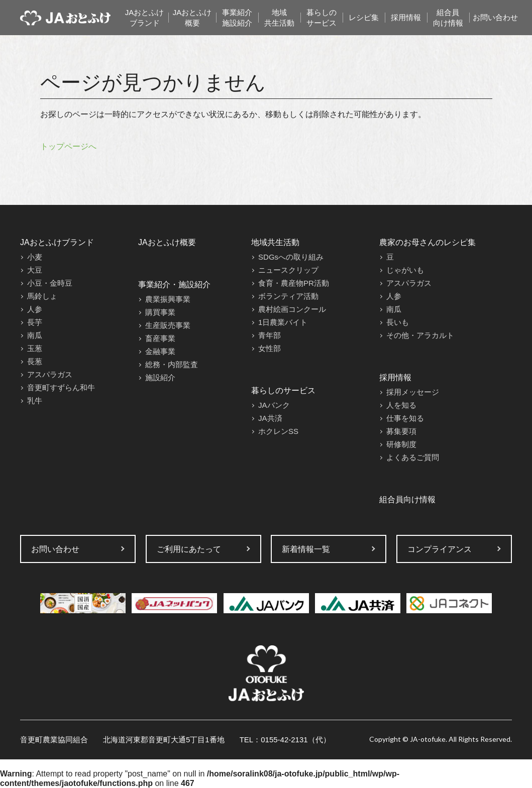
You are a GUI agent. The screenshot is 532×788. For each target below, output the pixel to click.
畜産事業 (160, 338)
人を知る (401, 405)
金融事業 (160, 351)
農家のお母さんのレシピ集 (428, 242)
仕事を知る (405, 418)
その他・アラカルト (420, 335)
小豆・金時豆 (50, 283)
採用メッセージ (413, 392)
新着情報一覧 (306, 549)
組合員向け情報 (448, 18)
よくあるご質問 (413, 457)
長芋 (35, 322)
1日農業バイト (283, 322)
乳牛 (35, 401)
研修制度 (401, 444)
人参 (35, 309)
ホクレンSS (278, 431)
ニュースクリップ (288, 270)
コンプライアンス (440, 549)
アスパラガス (50, 374)
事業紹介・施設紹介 (174, 285)
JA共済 (270, 418)
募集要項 (401, 431)
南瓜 (35, 335)
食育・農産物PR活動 (294, 283)
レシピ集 (364, 17)
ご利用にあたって (189, 549)
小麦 (35, 257)
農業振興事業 (168, 299)
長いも (398, 322)
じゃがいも (405, 270)
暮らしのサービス (322, 18)
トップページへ (68, 146)
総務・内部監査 (172, 364)
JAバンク (274, 405)
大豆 (35, 270)
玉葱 (35, 348)
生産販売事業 (168, 325)
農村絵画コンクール (292, 309)
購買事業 (160, 312)
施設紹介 (160, 377)
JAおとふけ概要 (192, 18)
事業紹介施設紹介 (237, 18)
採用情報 (406, 17)
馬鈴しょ (42, 296)
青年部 (270, 335)
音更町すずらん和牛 (61, 387)
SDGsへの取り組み (291, 257)
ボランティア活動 (288, 296)
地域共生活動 (279, 18)
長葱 (35, 361)
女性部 (270, 348)
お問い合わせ (495, 17)
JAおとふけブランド (145, 18)
